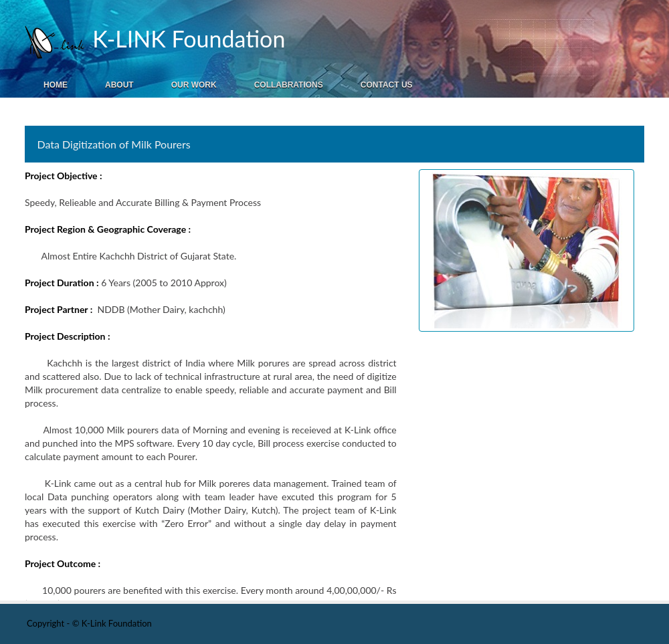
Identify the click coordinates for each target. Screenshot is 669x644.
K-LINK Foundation (186, 38)
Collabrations (289, 85)
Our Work (194, 85)
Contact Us (387, 85)
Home (56, 85)
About (119, 85)
